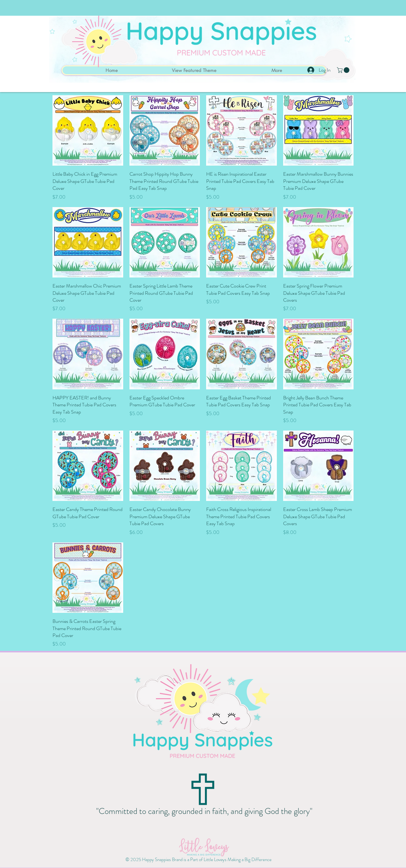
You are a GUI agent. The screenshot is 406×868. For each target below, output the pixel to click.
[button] (344, 70)
